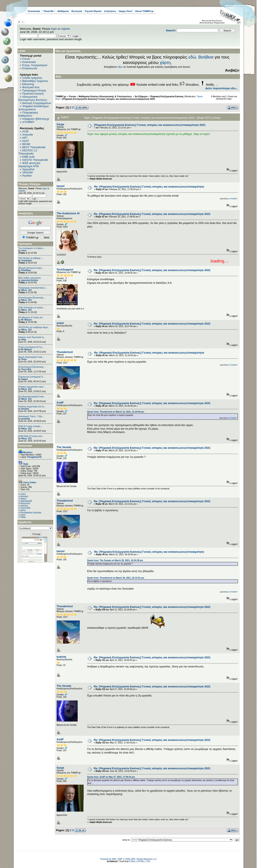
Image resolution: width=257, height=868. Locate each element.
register (65, 29)
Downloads (34, 11)
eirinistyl (24, 496)
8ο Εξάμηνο (141, 96)
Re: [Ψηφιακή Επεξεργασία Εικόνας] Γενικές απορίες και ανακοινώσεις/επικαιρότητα (149, 187)
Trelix (24, 359)
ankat (60, 323)
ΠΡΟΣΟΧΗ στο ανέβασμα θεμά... (34, 327)
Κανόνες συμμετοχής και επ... (32, 407)
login (54, 29)
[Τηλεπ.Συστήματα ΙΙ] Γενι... (31, 347)
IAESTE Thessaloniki (35, 160)
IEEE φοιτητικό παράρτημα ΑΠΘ (29, 165)
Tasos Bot (26, 369)
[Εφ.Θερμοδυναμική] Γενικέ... (32, 397)
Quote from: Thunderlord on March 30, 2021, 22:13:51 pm (116, 578)
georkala (25, 419)
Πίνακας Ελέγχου (29, 184)
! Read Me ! (49, 11)
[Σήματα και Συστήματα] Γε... (32, 377)
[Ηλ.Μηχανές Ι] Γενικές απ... (31, 318)
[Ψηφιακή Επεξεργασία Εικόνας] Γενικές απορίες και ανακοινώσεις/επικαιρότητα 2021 (109, 99)
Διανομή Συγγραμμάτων (37, 103)
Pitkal (23, 517)
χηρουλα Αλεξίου (30, 280)
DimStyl (25, 409)
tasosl (61, 186)
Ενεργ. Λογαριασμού (35, 65)
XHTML (141, 861)
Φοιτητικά (77, 11)
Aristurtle (27, 135)
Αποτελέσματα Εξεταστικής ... (32, 298)
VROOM (27, 172)
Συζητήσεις (110, 11)
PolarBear (26, 270)
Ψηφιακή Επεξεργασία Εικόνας (167, 96)
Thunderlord (65, 352)
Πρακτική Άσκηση (33, 94)
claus (24, 251)
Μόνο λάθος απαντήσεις (30, 278)
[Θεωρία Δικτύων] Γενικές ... (31, 268)
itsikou (23, 499)
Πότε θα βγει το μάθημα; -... (31, 258)
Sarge (60, 124)
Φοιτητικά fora (31, 87)
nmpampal (26, 260)
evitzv (23, 494)
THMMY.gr (61, 96)
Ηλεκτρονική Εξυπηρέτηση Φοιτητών (33, 98)
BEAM (26, 144)
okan (23, 340)
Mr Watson (26, 320)
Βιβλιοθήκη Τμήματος (35, 81)
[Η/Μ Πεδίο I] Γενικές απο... (31, 436)
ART (25, 138)
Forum (26, 59)
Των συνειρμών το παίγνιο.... (32, 248)
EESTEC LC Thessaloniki (28, 152)
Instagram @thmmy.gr (36, 119)
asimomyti (25, 503)
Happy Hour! (126, 11)
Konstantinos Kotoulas (31, 513)
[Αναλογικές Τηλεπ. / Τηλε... (31, 416)
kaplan (24, 379)
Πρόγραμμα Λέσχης (34, 90)
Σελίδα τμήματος (32, 78)
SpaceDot (28, 169)
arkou (23, 510)
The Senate (64, 447)
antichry (24, 506)
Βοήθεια (206, 57)
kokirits (61, 657)
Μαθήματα (63, 11)
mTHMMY (29, 122)
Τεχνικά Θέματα (93, 11)
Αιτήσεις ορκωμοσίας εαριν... (32, 387)
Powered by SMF (108, 859)
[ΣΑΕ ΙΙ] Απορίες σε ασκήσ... (31, 308)
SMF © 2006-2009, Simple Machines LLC (138, 859)
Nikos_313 (26, 290)
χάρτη (165, 63)
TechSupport (65, 270)
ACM (25, 131)
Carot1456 (25, 508)
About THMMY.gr (144, 11)
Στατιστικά (25, 446)
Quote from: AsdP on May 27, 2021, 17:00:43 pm (111, 777)
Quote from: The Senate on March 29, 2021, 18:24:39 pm (115, 560)
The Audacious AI (68, 213)
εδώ (192, 57)
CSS (148, 861)
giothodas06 (26, 501)
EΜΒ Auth (29, 157)
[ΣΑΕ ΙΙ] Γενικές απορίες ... (31, 426)
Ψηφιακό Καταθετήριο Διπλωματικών (33, 108)
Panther (27, 176)
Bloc (133, 861)
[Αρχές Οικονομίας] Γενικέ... (31, 357)
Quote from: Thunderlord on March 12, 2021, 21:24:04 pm (116, 412)
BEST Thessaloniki (34, 147)
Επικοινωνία (30, 68)
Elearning (28, 84)
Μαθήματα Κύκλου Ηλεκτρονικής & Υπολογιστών (106, 96)
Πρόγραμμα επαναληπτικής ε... (33, 288)
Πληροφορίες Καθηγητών (28, 114)
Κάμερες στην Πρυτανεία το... (32, 337)
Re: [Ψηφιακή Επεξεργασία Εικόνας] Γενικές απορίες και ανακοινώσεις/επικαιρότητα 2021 (152, 214)
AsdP (60, 403)
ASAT (26, 141)
